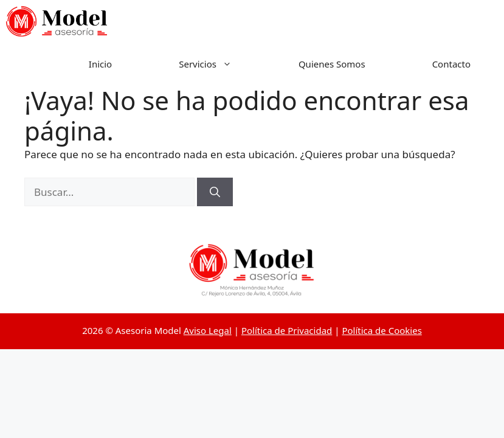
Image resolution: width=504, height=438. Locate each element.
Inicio (100, 64)
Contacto (451, 64)
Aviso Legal (208, 330)
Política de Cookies (381, 330)
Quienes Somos (332, 64)
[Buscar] (215, 192)
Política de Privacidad (287, 330)
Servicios (222, 64)
